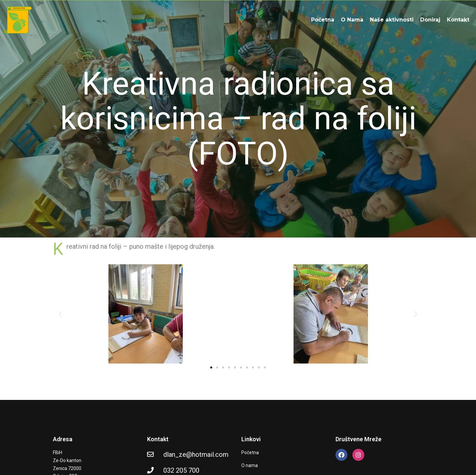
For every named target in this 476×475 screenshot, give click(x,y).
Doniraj (430, 20)
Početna (323, 20)
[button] (60, 314)
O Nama (352, 20)
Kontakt (458, 20)
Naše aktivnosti (392, 20)
